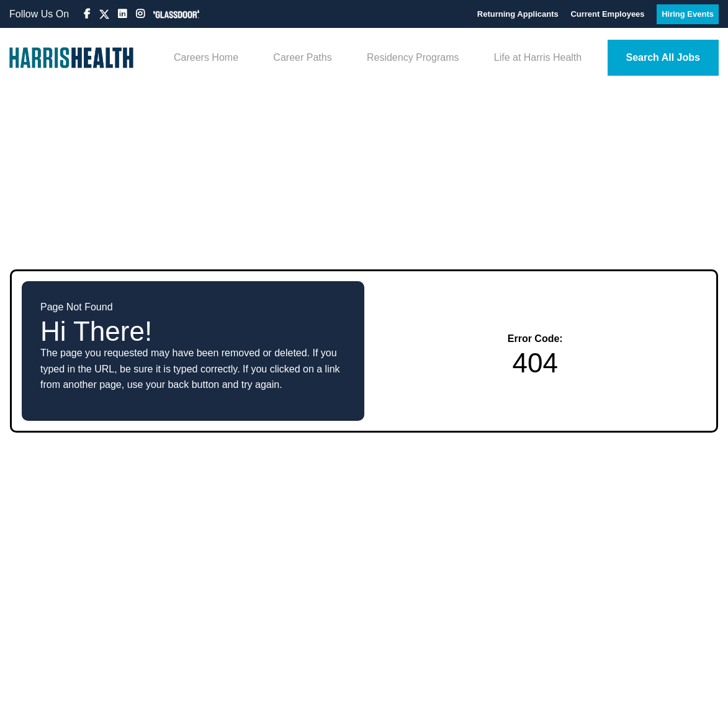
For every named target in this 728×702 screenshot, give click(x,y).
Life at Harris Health (538, 57)
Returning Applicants (519, 14)
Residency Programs (413, 57)
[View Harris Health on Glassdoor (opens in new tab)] (176, 14)
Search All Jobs (663, 57)
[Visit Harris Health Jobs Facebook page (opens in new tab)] (88, 14)
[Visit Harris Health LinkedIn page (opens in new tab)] (124, 14)
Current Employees (609, 14)
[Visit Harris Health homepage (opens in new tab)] (71, 58)
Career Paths (302, 57)
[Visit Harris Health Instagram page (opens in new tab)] (142, 14)
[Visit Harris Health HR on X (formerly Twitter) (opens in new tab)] (104, 14)
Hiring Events (688, 14)
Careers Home (206, 57)
